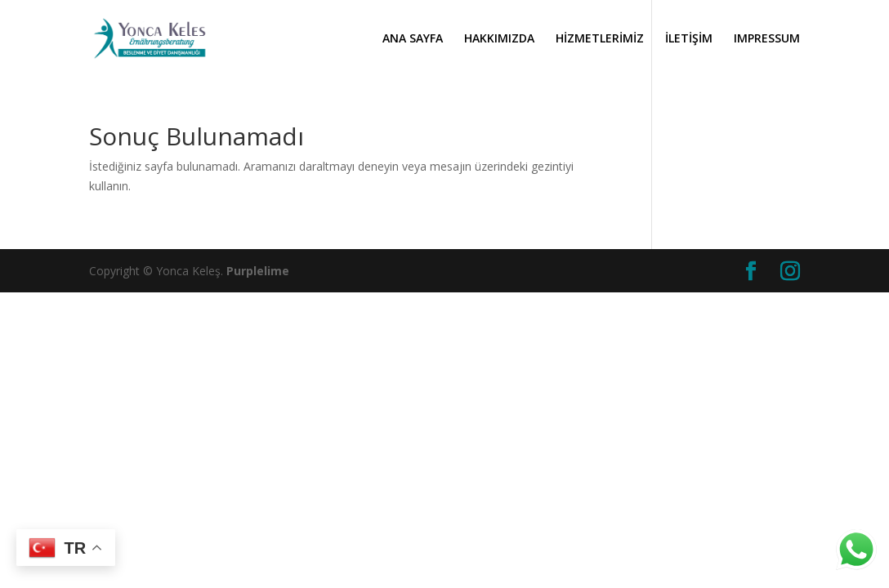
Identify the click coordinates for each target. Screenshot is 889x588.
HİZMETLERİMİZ (600, 39)
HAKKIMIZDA (499, 39)
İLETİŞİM (689, 39)
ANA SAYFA (413, 39)
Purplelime (258, 271)
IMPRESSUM (767, 39)
